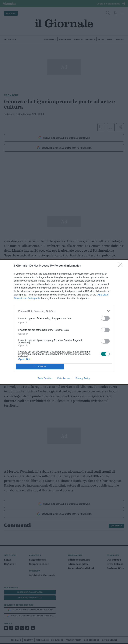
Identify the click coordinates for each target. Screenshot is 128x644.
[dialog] (64, 322)
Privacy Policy (83, 378)
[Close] (121, 266)
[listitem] (64, 311)
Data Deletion (45, 378)
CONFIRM (40, 367)
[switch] (105, 318)
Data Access (64, 378)
